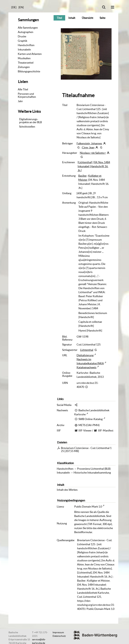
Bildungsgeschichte (29, 71)
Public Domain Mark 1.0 (88, 507)
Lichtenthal (87, 350)
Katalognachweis (87, 367)
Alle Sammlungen (28, 28)
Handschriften (26, 45)
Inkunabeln (24, 49)
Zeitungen (24, 67)
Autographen (26, 32)
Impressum (58, 632)
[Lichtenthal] (85, 162)
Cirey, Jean (88, 147)
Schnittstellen (27, 127)
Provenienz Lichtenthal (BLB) (94, 469)
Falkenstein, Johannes (89, 143)
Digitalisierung (85, 355)
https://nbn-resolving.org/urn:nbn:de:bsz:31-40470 (96, 605)
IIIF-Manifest (106, 430)
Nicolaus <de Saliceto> (93, 153)
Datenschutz (59, 636)
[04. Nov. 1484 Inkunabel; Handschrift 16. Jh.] (94, 166)
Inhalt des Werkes (67, 490)
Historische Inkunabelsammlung (92, 473)
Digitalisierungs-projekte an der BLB (30, 121)
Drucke (22, 36)
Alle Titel (23, 89)
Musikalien (24, 58)
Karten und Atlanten (30, 54)
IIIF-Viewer (85, 430)
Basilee (82, 176)
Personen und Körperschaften (27, 95)
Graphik (23, 41)
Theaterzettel (26, 63)
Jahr (20, 101)
